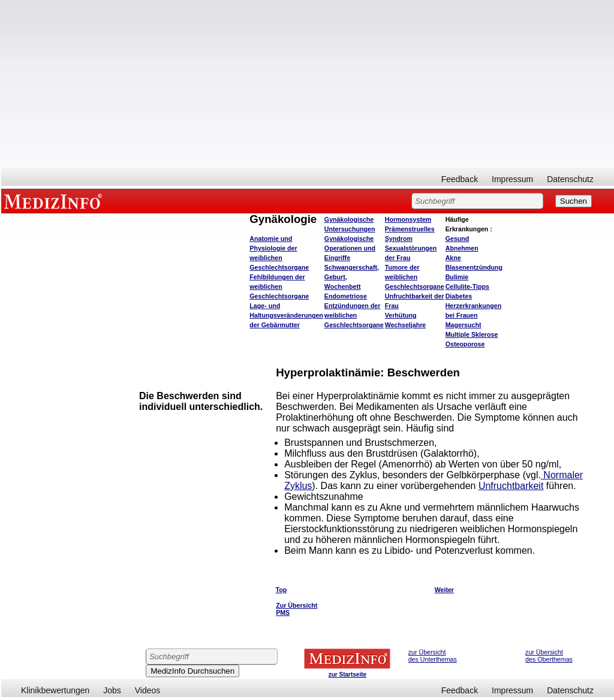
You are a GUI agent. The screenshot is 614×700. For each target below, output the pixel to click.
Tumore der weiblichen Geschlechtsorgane (415, 277)
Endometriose (346, 296)
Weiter (444, 590)
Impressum (512, 179)
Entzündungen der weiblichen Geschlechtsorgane (354, 315)
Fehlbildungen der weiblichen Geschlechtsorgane (279, 286)
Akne (453, 258)
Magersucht (463, 325)
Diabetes (459, 296)
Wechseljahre (406, 325)
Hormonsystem (408, 219)
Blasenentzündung (474, 267)
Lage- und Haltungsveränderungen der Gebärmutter (286, 315)
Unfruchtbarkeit (511, 486)
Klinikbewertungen (55, 690)
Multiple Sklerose (472, 334)
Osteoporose (465, 344)
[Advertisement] (308, 84)
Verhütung (401, 315)
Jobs (112, 690)
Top (282, 590)
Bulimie (457, 277)
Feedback (460, 179)
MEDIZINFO (55, 201)
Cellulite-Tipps (467, 286)
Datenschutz (570, 179)
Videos (148, 690)
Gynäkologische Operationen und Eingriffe (350, 248)
